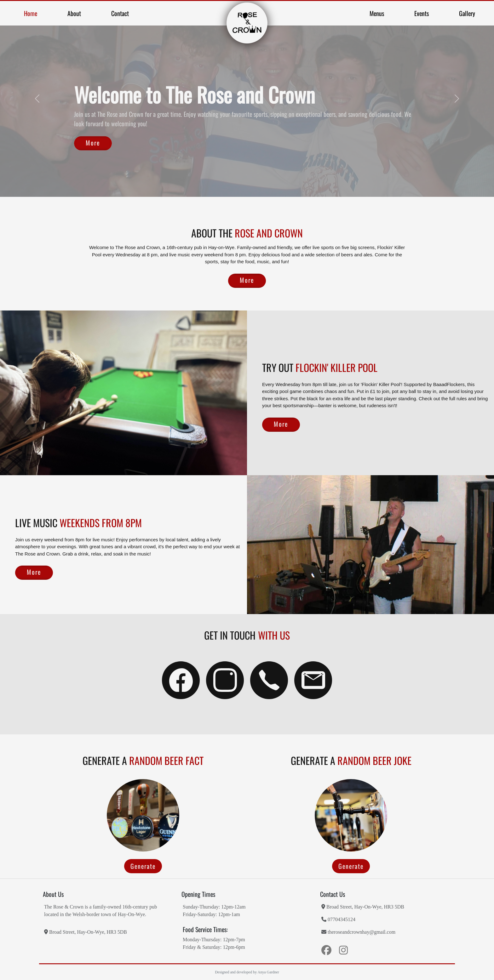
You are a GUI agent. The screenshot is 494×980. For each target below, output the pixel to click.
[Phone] (269, 680)
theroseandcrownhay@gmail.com (358, 932)
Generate (143, 866)
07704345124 (338, 919)
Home (31, 13)
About (74, 13)
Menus (377, 13)
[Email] (313, 680)
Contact (120, 13)
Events (422, 13)
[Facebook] (181, 680)
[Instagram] (225, 680)
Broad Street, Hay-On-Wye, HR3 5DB (86, 932)
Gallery (467, 13)
